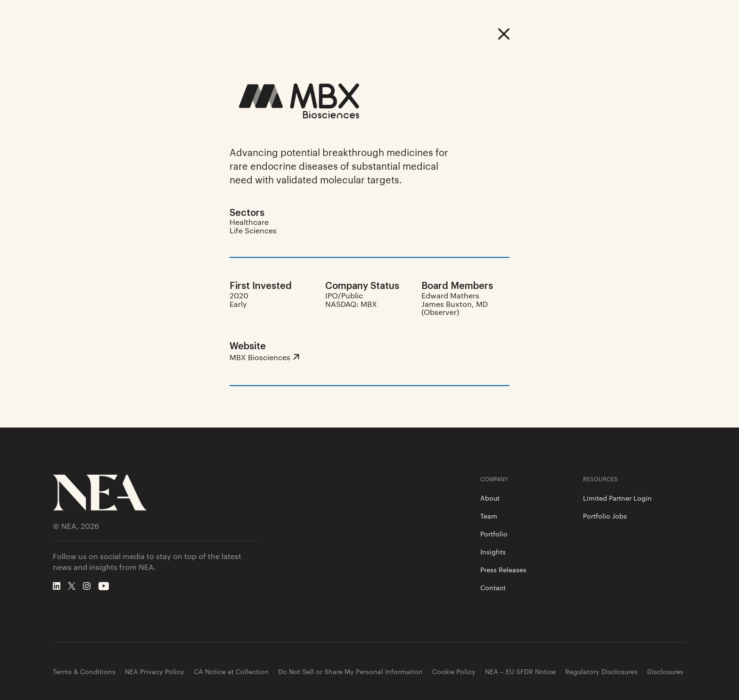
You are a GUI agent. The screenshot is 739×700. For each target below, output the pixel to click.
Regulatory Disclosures (601, 671)
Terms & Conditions (84, 671)
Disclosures (665, 671)
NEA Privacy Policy (155, 671)
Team (489, 516)
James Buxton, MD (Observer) (455, 308)
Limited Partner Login (617, 498)
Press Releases (503, 569)
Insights (493, 552)
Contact (493, 587)
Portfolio (494, 534)
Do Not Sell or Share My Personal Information (350, 671)
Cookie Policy (454, 671)
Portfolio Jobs (605, 516)
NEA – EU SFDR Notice (520, 671)
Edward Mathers (450, 295)
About (490, 498)
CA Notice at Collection (231, 671)
